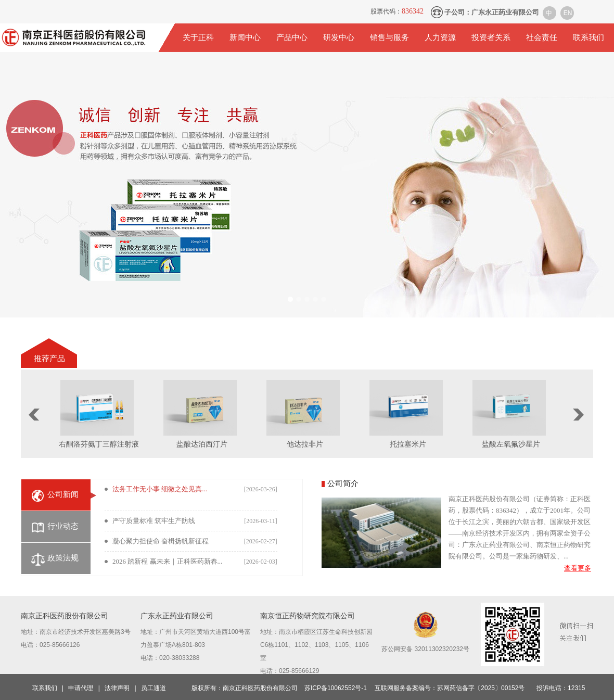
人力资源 (440, 37)
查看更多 (578, 568)
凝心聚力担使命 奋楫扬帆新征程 (161, 541)
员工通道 (153, 688)
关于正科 (198, 37)
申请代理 (81, 688)
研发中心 (339, 37)
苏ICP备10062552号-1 (336, 688)
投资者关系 (491, 37)
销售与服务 (389, 37)
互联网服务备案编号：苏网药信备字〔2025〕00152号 (450, 688)
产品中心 (292, 37)
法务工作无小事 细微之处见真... (160, 489)
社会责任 (542, 37)
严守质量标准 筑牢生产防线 (154, 521)
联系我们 (589, 37)
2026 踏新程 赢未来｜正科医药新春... (167, 561)
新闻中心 (245, 37)
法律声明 (117, 688)
